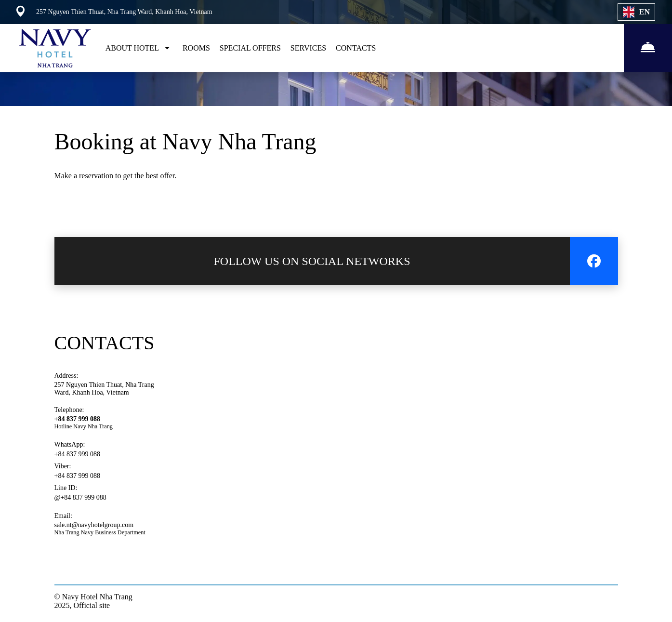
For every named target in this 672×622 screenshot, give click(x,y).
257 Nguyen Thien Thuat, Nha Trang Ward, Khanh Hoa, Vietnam (104, 389)
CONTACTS (356, 48)
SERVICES (308, 48)
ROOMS (196, 48)
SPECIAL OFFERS (250, 48)
